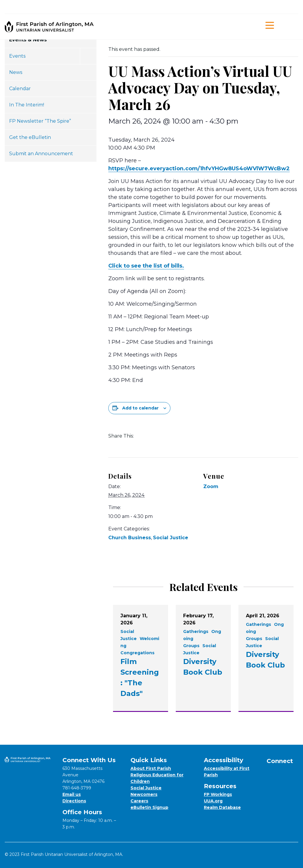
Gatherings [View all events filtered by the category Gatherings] (196, 631)
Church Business (130, 538)
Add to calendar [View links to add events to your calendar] (140, 408)
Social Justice (171, 538)
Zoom (211, 486)
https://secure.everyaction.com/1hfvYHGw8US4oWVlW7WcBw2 (199, 169)
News (16, 72)
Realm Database (222, 807)
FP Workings (218, 794)
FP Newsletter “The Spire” (40, 121)
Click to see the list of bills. (146, 266)
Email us (72, 794)
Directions (74, 801)
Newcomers (144, 794)
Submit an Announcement (41, 154)
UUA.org (213, 801)
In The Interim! (27, 105)
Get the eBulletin (30, 137)
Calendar (20, 89)
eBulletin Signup (149, 807)
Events (17, 56)
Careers (139, 801)
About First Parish (151, 768)
